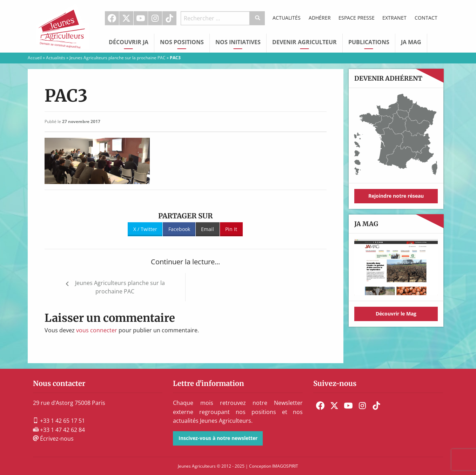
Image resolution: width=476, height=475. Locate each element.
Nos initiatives (238, 42)
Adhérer (320, 18)
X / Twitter (145, 229)
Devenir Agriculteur (304, 42)
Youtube (141, 18)
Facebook (112, 18)
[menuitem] (112, 18)
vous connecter (97, 330)
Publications (369, 42)
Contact (426, 18)
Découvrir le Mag (396, 314)
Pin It (231, 229)
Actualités (287, 18)
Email (207, 229)
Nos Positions (182, 42)
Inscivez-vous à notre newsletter (218, 438)
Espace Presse (357, 18)
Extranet (394, 18)
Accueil (35, 58)
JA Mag (411, 42)
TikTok (169, 18)
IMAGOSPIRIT (285, 466)
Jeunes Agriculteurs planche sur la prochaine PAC (118, 58)
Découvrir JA (129, 42)
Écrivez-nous (53, 439)
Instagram (155, 18)
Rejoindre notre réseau (396, 196)
